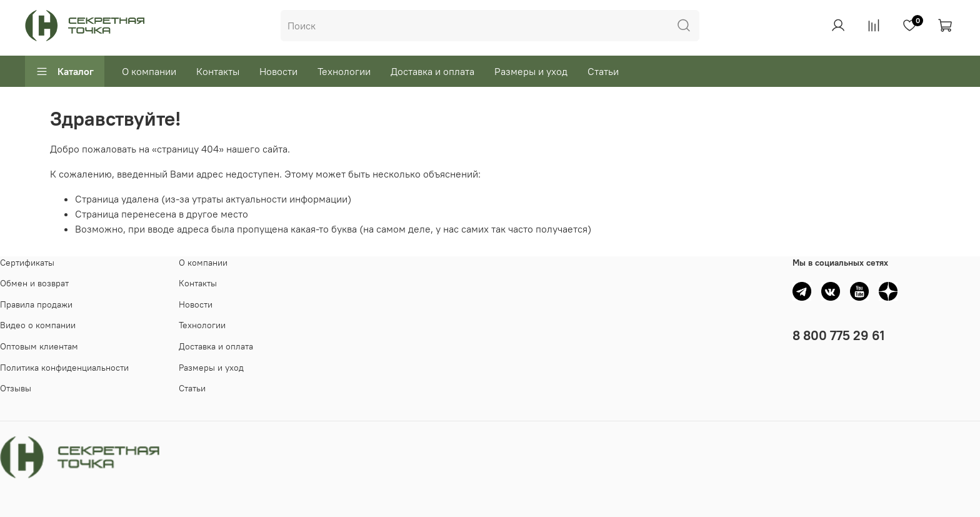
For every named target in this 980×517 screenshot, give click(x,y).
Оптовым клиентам (39, 346)
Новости (278, 71)
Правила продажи (36, 304)
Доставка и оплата (432, 71)
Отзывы (16, 388)
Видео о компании (38, 325)
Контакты (218, 71)
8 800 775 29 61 (838, 335)
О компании (149, 71)
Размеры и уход (531, 71)
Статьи (603, 71)
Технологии (344, 71)
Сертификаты (27, 263)
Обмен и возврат (34, 283)
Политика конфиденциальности (64, 368)
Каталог (65, 71)
